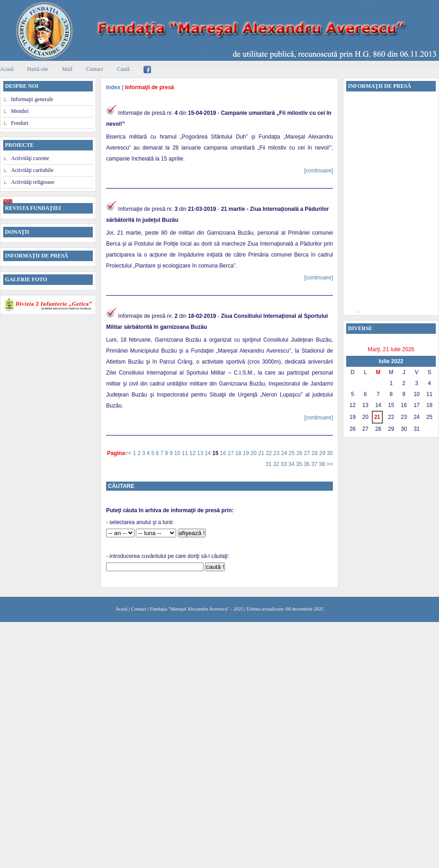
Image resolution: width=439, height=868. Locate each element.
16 (224, 453)
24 (285, 453)
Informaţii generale (32, 99)
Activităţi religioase (33, 182)
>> (330, 464)
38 (323, 464)
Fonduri (20, 123)
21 (262, 453)
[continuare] (319, 171)
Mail (67, 69)
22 (270, 453)
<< (129, 453)
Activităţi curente (30, 158)
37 (315, 464)
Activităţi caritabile (32, 170)
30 (330, 453)
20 (254, 453)
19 (247, 453)
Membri (20, 111)
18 (239, 453)
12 (193, 453)
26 (300, 453)
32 (277, 464)
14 (209, 453)
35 (300, 464)
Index (113, 87)
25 (292, 453)
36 (308, 464)
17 (232, 453)
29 (323, 453)
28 (315, 453)
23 (277, 453)
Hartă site (37, 69)
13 (201, 453)
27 (308, 453)
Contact (94, 69)
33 (285, 464)
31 (269, 464)
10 (178, 453)
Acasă (122, 609)
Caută (123, 69)
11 (186, 453)
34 (292, 464)
